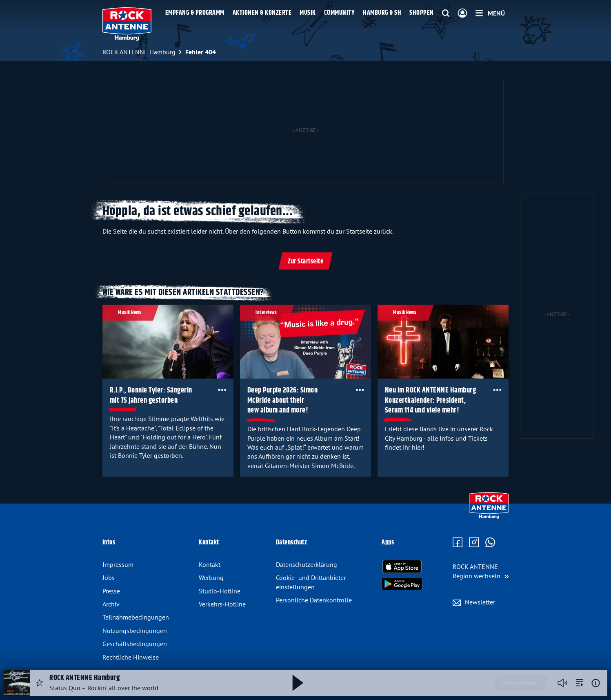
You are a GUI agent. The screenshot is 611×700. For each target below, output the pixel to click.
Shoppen (422, 13)
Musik (308, 13)
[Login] (462, 13)
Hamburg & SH (382, 13)
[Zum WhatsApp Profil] (490, 543)
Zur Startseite (305, 262)
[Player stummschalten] (562, 683)
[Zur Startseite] (489, 517)
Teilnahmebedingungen (136, 617)
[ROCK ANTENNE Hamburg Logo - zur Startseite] (127, 24)
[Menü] (490, 13)
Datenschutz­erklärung (307, 564)
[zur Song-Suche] (580, 683)
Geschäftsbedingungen (135, 644)
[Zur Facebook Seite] (458, 543)
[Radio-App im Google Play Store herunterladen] (402, 584)
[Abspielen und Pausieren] (298, 683)
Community (340, 13)
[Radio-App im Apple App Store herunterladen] (402, 566)
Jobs (109, 577)
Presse (111, 591)
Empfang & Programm (195, 13)
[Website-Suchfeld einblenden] (446, 13)
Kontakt (210, 564)
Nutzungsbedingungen (135, 631)
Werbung (211, 577)
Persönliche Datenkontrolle (314, 600)
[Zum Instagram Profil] (474, 543)
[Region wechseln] (481, 571)
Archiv (111, 604)
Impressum (118, 564)
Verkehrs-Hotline (222, 604)
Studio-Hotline (220, 591)
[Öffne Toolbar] (222, 390)
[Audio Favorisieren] (40, 683)
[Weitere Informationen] (596, 683)
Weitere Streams (521, 684)
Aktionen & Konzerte (262, 13)
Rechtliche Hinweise (131, 657)
